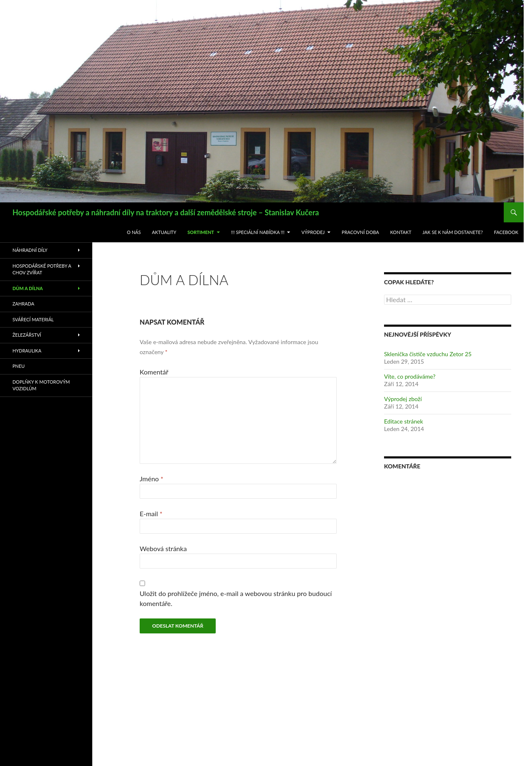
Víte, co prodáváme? (410, 376)
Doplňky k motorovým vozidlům (41, 385)
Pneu (18, 366)
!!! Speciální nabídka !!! (258, 232)
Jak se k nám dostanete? (453, 232)
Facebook (506, 232)
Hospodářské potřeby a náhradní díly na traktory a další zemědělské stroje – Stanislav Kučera (166, 212)
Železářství (27, 335)
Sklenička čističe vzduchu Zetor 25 (428, 354)
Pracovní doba (360, 232)
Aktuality (164, 232)
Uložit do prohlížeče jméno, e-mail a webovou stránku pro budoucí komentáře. (236, 598)
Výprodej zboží (403, 399)
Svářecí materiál (33, 319)
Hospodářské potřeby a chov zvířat (42, 269)
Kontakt (401, 232)
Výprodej (313, 232)
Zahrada (23, 304)
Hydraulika (27, 351)
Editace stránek (404, 421)
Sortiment (201, 232)
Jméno (151, 479)
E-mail (151, 514)
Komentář (154, 372)
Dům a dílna (28, 288)
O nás (134, 232)
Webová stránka (163, 548)
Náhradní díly (30, 250)
